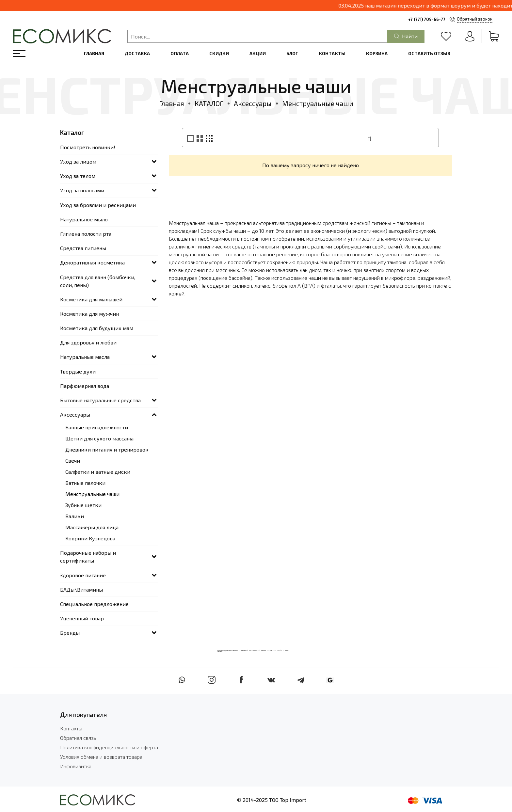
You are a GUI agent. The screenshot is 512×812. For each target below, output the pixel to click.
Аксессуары (253, 103)
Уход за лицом (78, 161)
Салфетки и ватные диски (98, 472)
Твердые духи (78, 371)
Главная (94, 53)
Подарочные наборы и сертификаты (88, 557)
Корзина (377, 53)
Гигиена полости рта (86, 234)
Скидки (219, 53)
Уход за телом (78, 176)
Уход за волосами (82, 190)
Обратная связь (78, 738)
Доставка (137, 53)
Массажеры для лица (92, 527)
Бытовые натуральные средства (100, 400)
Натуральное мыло (84, 219)
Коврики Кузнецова (90, 538)
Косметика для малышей (91, 299)
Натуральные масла (85, 357)
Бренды (70, 633)
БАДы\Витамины (81, 589)
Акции (258, 53)
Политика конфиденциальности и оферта (109, 747)
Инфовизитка (76, 766)
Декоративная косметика (92, 262)
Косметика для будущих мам (97, 328)
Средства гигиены (83, 248)
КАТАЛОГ (209, 103)
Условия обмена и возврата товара (101, 757)
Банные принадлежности (97, 427)
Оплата (180, 53)
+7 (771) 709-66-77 (427, 19)
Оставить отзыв (429, 53)
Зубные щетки (83, 505)
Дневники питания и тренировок (107, 449)
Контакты (332, 53)
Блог (292, 53)
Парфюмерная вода (85, 386)
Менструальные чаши (92, 494)
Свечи (73, 461)
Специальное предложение (94, 604)
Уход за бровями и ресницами (98, 205)
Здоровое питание (83, 575)
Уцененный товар (82, 618)
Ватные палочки (85, 483)
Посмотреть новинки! (88, 147)
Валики (75, 516)
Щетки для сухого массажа (99, 438)
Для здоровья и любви (88, 342)
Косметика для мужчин (89, 314)
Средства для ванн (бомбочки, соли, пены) (98, 281)
